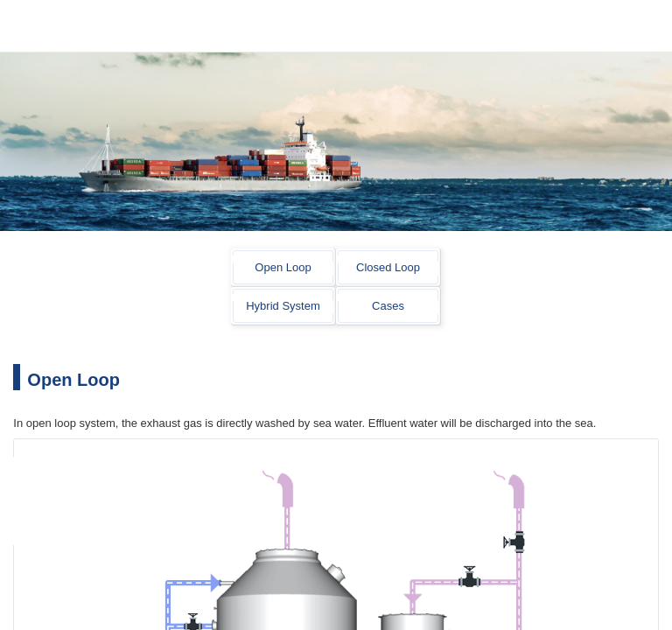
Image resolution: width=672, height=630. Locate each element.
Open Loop (283, 267)
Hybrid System (283, 306)
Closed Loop (388, 267)
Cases (388, 306)
